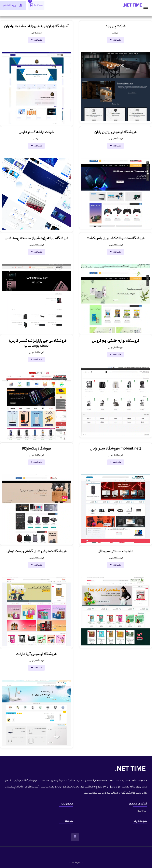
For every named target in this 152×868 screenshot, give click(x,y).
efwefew (141, 811)
